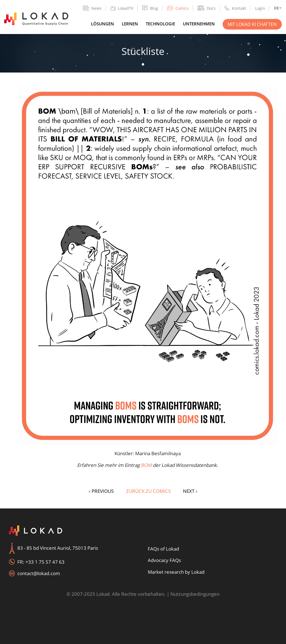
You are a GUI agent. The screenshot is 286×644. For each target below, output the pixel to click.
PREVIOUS (101, 491)
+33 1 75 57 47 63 (45, 562)
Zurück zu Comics (148, 491)
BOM (146, 465)
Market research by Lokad (176, 572)
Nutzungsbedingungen (195, 594)
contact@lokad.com (39, 573)
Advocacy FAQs (164, 560)
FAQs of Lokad (163, 549)
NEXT (190, 491)
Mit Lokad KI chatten (252, 24)
